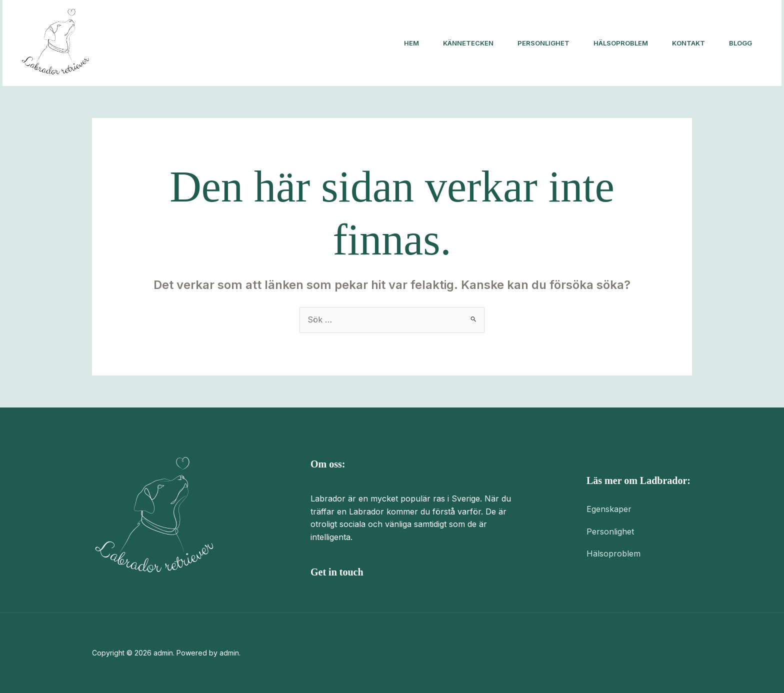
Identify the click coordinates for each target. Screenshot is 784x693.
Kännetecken (468, 43)
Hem (411, 43)
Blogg (740, 43)
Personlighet (543, 43)
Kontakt (688, 43)
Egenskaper (609, 509)
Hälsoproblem (621, 43)
